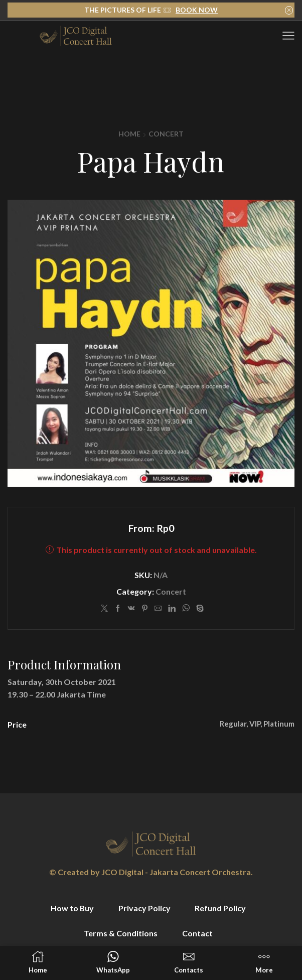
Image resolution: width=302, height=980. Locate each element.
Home (129, 134)
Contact (197, 933)
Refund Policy (220, 908)
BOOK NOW (197, 10)
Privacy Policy (144, 908)
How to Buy (72, 908)
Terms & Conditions (121, 933)
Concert (166, 134)
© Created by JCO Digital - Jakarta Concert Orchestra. (151, 872)
